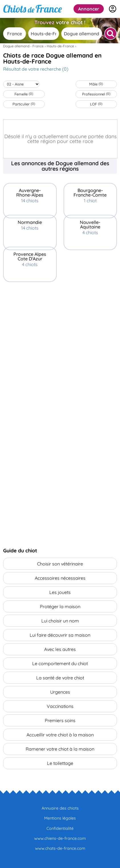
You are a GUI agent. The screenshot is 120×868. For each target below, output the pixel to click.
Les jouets (60, 592)
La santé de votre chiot (60, 678)
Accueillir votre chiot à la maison (60, 735)
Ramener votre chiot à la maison (60, 749)
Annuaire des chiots (60, 808)
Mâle (96, 84)
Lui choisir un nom (60, 621)
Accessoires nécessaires (60, 578)
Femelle (24, 94)
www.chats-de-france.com (60, 848)
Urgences (60, 692)
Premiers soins (60, 720)
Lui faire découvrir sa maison (60, 635)
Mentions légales (60, 818)
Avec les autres (60, 649)
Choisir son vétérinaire (60, 564)
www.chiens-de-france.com (60, 838)
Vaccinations (60, 706)
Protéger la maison (60, 606)
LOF (96, 104)
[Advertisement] (60, 341)
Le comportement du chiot (60, 663)
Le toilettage (60, 763)
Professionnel (96, 94)
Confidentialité (60, 828)
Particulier (24, 104)
